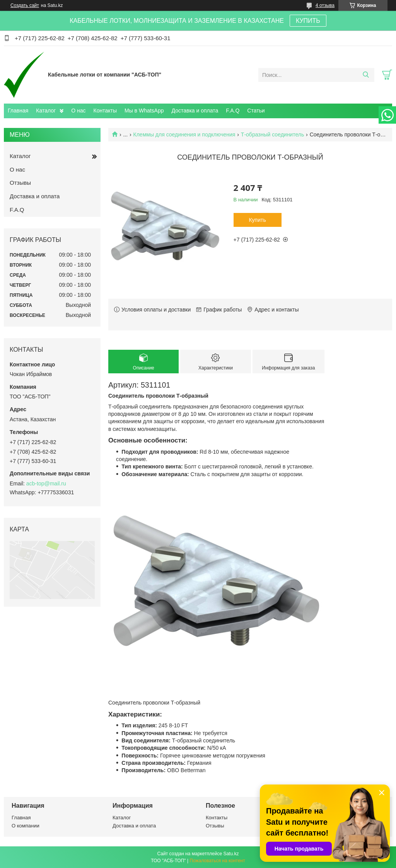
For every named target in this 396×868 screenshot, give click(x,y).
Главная (18, 111)
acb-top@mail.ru (46, 483)
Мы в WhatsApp (144, 111)
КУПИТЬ (308, 21)
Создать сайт (25, 5)
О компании (26, 826)
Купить (257, 220)
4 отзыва (325, 5)
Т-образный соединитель (272, 134)
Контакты (105, 111)
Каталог (46, 111)
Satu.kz (231, 854)
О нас (78, 111)
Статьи (256, 111)
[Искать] (366, 75)
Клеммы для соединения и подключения (184, 134)
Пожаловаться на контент (217, 861)
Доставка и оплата (195, 111)
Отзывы (20, 183)
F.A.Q (233, 111)
